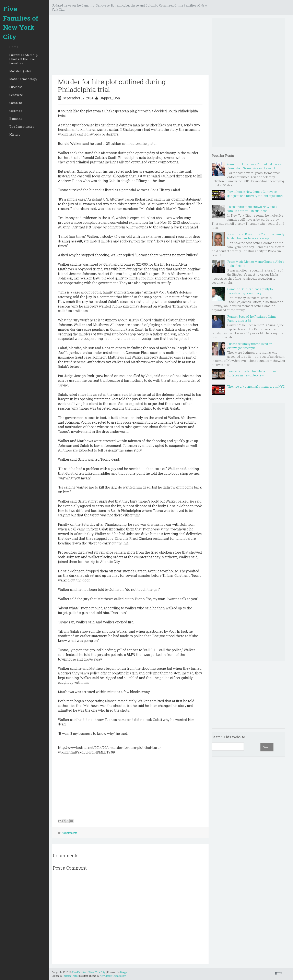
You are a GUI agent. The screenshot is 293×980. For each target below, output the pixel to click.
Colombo (16, 111)
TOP (278, 973)
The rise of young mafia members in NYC (256, 386)
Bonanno (16, 119)
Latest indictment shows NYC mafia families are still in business (252, 209)
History (15, 135)
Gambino (16, 103)
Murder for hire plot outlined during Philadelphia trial (112, 86)
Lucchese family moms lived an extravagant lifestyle (250, 346)
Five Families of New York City (21, 23)
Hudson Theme (71, 976)
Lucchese (16, 87)
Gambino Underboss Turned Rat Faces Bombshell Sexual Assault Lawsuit (254, 166)
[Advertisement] (130, 46)
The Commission (22, 127)
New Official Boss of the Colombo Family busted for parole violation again (256, 236)
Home (14, 47)
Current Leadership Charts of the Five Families (24, 59)
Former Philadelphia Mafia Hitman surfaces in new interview (252, 373)
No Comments (69, 833)
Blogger (124, 972)
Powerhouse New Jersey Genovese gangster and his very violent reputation (255, 194)
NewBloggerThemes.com (113, 976)
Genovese (16, 95)
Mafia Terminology (23, 79)
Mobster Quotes (20, 71)
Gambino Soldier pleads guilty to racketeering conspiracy (250, 291)
